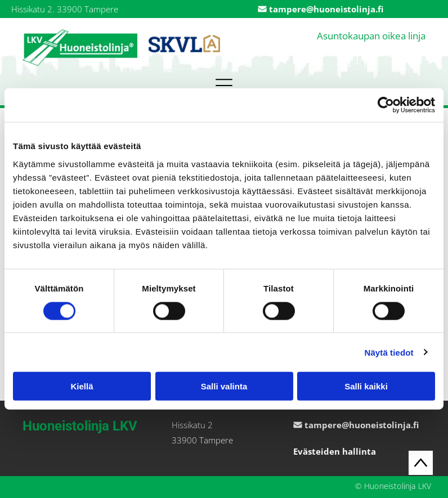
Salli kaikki (366, 386)
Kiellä (82, 386)
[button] (224, 86)
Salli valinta (224, 386)
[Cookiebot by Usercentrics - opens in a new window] (386, 105)
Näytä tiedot (389, 352)
